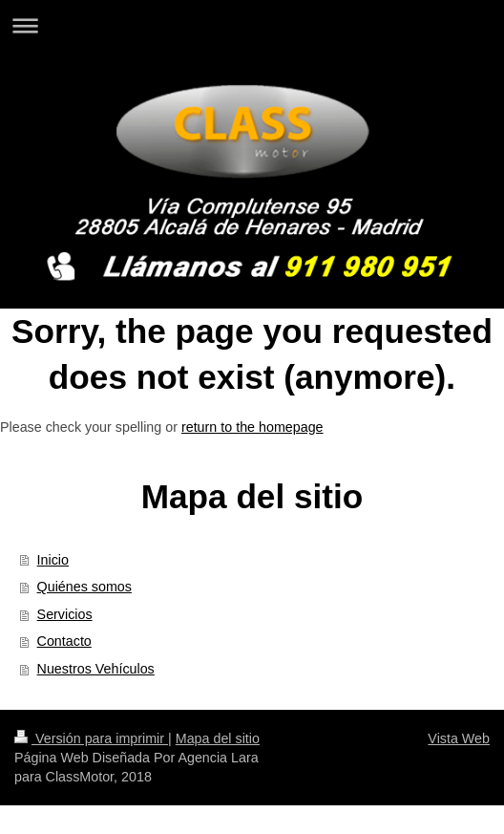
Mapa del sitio (218, 738)
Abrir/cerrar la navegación (252, 25)
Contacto (64, 641)
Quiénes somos (84, 587)
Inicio (53, 560)
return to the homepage (252, 427)
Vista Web (459, 738)
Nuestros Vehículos (96, 669)
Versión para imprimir (91, 738)
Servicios (65, 614)
